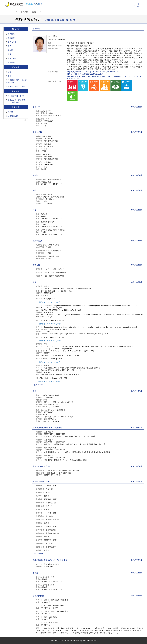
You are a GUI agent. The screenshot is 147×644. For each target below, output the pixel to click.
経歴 (10, 54)
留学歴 (10, 50)
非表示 (139, 107)
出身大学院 (12, 42)
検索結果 (25, 12)
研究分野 (11, 62)
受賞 (10, 76)
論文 (10, 72)
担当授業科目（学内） (16, 96)
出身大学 (11, 38)
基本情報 (11, 34)
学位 (10, 46)
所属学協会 (12, 58)
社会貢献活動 (13, 116)
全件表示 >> (39, 385)
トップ (14, 12)
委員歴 (10, 112)
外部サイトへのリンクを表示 (48, 302)
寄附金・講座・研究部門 (17, 86)
